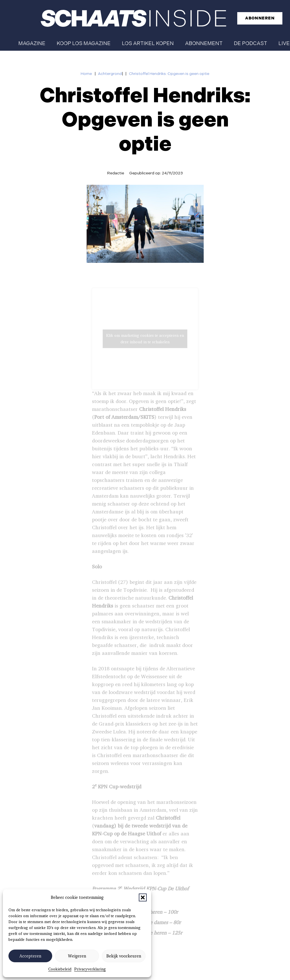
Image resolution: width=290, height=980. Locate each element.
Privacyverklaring (90, 969)
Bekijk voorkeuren (124, 956)
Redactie (116, 173)
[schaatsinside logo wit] (133, 18)
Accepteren (30, 956)
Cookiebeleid (60, 969)
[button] (143, 897)
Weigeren (77, 956)
